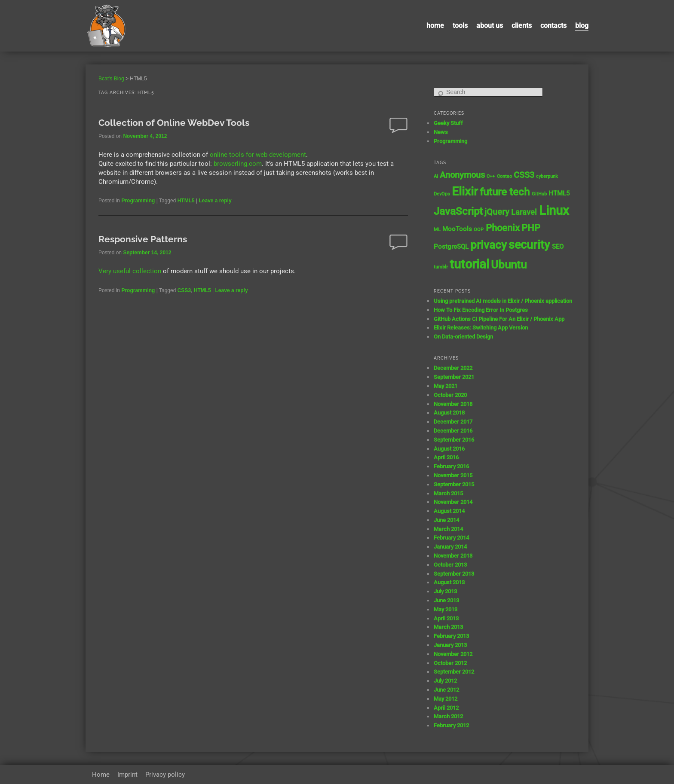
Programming (138, 201)
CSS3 (184, 290)
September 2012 (454, 672)
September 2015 (454, 484)
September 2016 (454, 440)
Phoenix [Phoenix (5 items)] (503, 228)
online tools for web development (258, 155)
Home (435, 26)
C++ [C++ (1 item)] (491, 176)
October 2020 (450, 395)
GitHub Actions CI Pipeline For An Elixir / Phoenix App (499, 319)
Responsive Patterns (143, 239)
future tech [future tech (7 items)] (505, 192)
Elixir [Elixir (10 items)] (465, 191)
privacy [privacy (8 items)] (489, 245)
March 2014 (448, 529)
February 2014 (451, 538)
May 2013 (446, 609)
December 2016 (453, 431)
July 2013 (445, 591)
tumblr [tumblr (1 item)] (441, 267)
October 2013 (450, 565)
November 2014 (453, 502)
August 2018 (449, 413)
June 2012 (446, 690)
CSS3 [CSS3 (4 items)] (524, 175)
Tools (460, 26)
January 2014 (450, 547)
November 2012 (453, 654)
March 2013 (448, 627)
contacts (553, 26)
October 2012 (450, 663)
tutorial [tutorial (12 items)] (469, 264)
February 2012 (451, 725)
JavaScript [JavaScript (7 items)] (458, 211)
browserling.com (238, 164)
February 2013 (451, 636)
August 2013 (449, 582)
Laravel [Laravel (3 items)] (524, 212)
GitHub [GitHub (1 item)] (539, 194)
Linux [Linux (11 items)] (554, 210)
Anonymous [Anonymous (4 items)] (462, 175)
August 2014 (449, 511)
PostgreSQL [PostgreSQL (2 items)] (451, 247)
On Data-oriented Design (463, 337)
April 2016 (446, 457)
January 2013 (450, 645)
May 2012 (446, 699)
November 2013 (453, 556)
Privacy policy (165, 775)
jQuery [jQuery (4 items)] (497, 212)
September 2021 (454, 377)
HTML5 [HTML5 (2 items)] (559, 193)
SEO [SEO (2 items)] (558, 247)
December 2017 (453, 422)
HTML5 (186, 201)
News (441, 132)
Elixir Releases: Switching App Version (481, 328)
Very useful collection (130, 271)
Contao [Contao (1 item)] (504, 176)
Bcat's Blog (111, 79)
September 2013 (454, 574)
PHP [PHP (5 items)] (531, 228)
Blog (582, 26)
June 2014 (446, 520)
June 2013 (446, 600)
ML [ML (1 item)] (437, 230)
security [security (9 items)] (529, 245)
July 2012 (445, 681)
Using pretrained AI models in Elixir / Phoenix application (503, 301)
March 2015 (448, 493)
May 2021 (446, 386)
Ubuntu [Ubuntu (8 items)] (509, 265)
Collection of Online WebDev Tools (174, 123)
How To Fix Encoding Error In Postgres (481, 310)
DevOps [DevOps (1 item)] (442, 194)
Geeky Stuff (448, 123)
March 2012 (448, 716)
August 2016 (449, 449)
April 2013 (446, 618)
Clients (522, 26)
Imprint (127, 775)
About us (490, 26)
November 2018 (453, 404)
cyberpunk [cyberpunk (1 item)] (547, 176)
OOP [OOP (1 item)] (479, 230)
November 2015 (453, 475)
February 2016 (451, 466)
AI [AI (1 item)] (436, 176)
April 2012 (446, 708)
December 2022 (453, 368)
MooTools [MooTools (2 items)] (457, 229)
